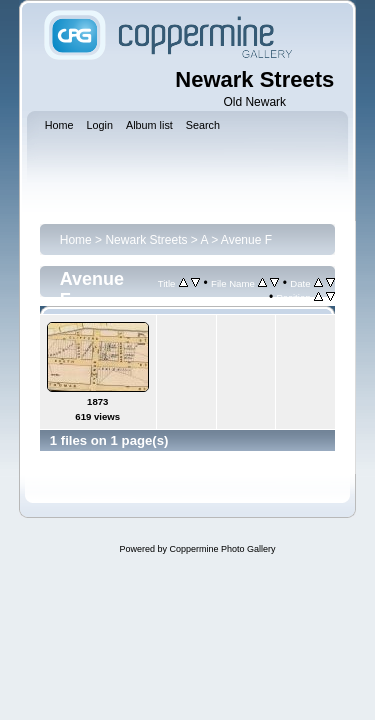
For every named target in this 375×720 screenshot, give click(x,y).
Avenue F (246, 240)
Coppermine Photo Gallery (222, 549)
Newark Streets (146, 240)
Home (76, 240)
